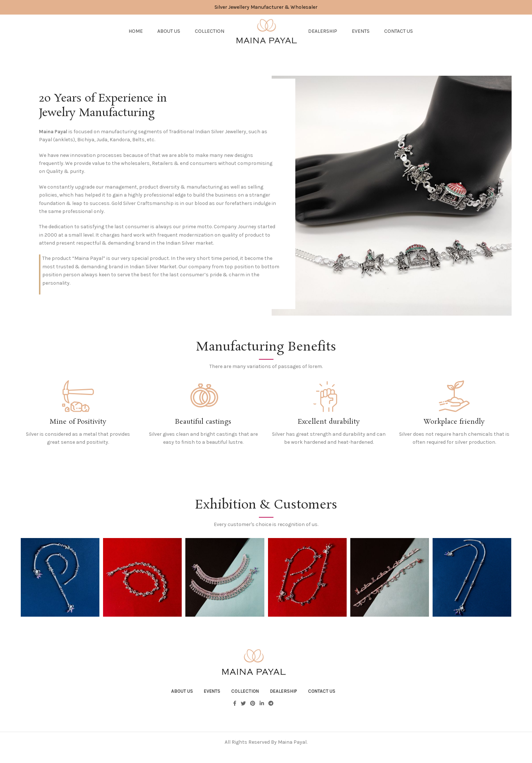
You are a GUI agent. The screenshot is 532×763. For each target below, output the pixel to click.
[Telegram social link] (271, 708)
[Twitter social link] (243, 708)
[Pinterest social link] (253, 708)
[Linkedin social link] (262, 708)
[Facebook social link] (235, 708)
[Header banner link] (266, 7)
